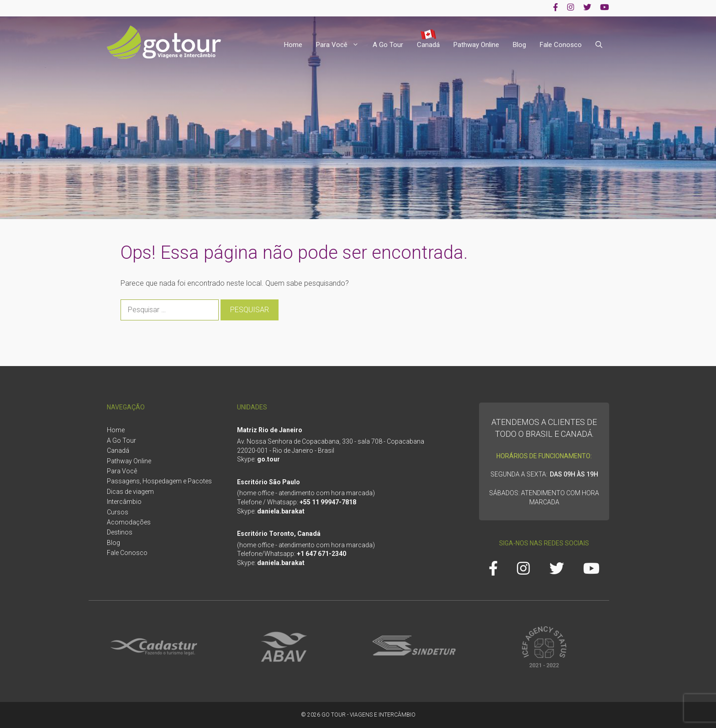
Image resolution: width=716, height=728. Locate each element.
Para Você (341, 45)
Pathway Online (476, 45)
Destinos (120, 532)
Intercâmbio (124, 502)
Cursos (118, 512)
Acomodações (129, 522)
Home (293, 45)
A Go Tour (388, 45)
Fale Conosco (561, 45)
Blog (519, 45)
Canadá (428, 45)
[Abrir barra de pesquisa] (599, 45)
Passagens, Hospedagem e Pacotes (159, 481)
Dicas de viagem (130, 492)
